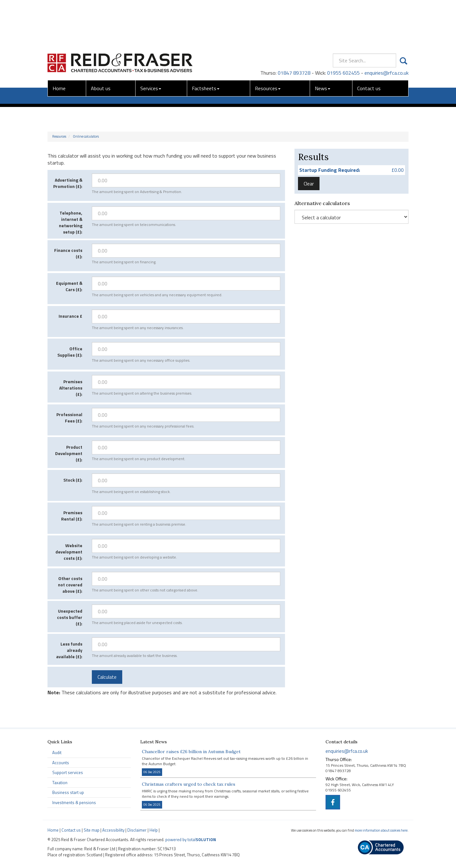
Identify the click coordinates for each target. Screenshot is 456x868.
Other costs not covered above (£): (70, 585)
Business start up (68, 792)
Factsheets (206, 42)
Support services (68, 772)
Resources (268, 42)
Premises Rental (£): (72, 516)
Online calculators (86, 136)
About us (101, 42)
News (323, 42)
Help (154, 830)
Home (59, 42)
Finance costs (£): (68, 253)
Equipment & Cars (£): (69, 286)
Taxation (60, 783)
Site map (92, 830)
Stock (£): (73, 480)
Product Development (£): (69, 453)
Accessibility (113, 830)
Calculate (107, 677)
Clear (309, 184)
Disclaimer (137, 830)
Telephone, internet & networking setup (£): (71, 222)
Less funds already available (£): (69, 650)
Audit (57, 752)
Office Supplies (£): (70, 352)
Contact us (369, 42)
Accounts (61, 763)
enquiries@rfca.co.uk (386, 26)
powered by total (191, 840)
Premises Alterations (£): (71, 388)
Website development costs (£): (69, 552)
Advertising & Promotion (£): (68, 183)
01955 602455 (343, 26)
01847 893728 (294, 26)
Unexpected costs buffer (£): (70, 617)
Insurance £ (70, 316)
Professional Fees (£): (69, 418)
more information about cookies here (381, 830)
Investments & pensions (74, 802)
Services (151, 42)
